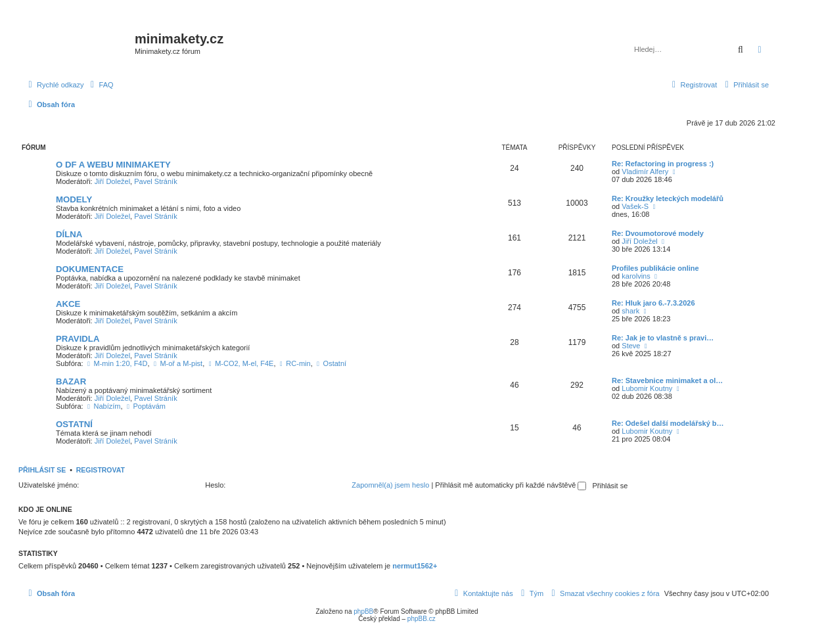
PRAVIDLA (78, 339)
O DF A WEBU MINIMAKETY (113, 165)
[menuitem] (101, 85)
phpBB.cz (422, 619)
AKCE (68, 304)
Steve (631, 346)
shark (630, 311)
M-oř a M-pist (177, 363)
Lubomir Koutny (647, 388)
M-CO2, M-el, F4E (240, 363)
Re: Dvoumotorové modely (658, 233)
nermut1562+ (415, 566)
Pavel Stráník (155, 181)
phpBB (363, 611)
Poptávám (145, 406)
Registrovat (101, 470)
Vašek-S (635, 206)
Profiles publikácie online (655, 268)
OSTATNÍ (74, 424)
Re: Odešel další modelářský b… (668, 423)
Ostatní (331, 363)
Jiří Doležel (112, 181)
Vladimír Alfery (645, 172)
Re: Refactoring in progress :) (663, 164)
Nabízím (103, 406)
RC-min (294, 363)
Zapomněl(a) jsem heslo (390, 485)
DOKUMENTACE (90, 269)
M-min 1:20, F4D (117, 363)
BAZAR (71, 381)
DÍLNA (69, 234)
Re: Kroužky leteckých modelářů (668, 198)
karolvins (636, 276)
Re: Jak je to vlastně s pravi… (663, 338)
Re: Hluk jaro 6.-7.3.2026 (653, 303)
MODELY (74, 199)
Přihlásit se (42, 470)
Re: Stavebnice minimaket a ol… (667, 380)
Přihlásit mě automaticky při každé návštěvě (511, 485)
